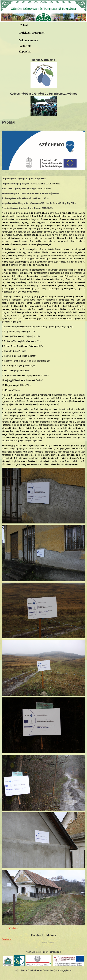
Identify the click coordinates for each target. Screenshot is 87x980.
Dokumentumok (28, 40)
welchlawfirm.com (48, 942)
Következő (13, 928)
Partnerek (25, 46)
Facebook (6, 939)
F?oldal (23, 25)
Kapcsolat (25, 52)
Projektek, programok (32, 33)
